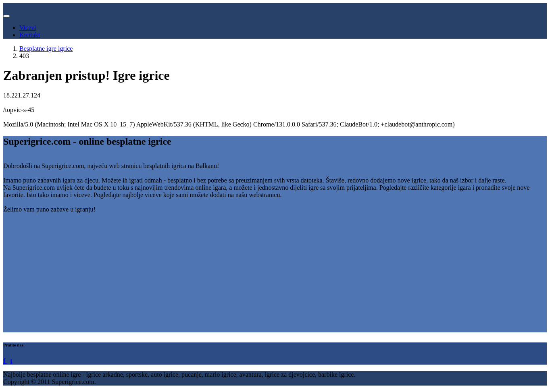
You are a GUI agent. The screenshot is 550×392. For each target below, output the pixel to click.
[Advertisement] (245, 276)
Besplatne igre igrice (46, 49)
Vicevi (28, 28)
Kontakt (30, 35)
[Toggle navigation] (6, 16)
